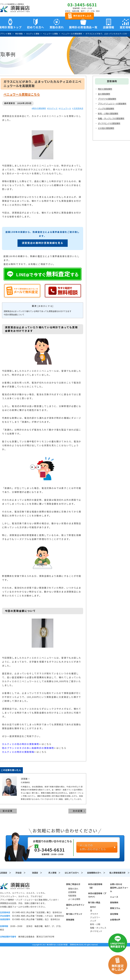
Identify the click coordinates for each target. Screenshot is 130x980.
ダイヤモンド (96, 931)
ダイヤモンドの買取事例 (109, 123)
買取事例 (114, 903)
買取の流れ (57, 27)
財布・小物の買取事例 (108, 114)
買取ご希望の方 (73, 884)
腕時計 (93, 907)
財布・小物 (95, 924)
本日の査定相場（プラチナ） (97, 895)
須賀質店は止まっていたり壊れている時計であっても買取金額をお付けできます (37, 311)
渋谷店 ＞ (21, 873)
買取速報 (70, 920)
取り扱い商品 (94, 903)
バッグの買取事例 (106, 109)
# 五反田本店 (78, 108)
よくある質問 (74, 899)
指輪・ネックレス (98, 928)
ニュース (114, 897)
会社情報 (114, 914)
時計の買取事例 (105, 89)
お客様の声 (115, 920)
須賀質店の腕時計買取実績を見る (43, 243)
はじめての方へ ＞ (74, 873)
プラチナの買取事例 (107, 99)
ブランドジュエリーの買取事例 (112, 104)
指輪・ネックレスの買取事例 (111, 119)
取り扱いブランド (74, 914)
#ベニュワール (65, 108)
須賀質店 (15, 886)
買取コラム (115, 908)
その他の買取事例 (106, 128)
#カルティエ (52, 108)
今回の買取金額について (14, 315)
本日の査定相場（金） (95, 886)
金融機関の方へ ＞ (96, 873)
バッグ (93, 921)
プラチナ (94, 914)
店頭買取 (72, 892)
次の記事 (78, 811)
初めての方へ (36, 27)
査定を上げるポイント (75, 907)
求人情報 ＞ (54, 873)
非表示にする (45, 306)
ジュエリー (95, 917)
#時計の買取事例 (39, 108)
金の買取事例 (104, 94)
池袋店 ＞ (37, 873)
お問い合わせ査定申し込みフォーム (119, 888)
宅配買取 (72, 896)
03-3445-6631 (82, 5)
